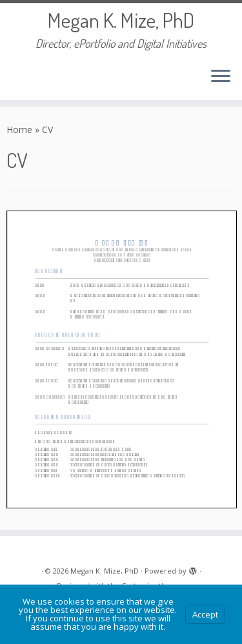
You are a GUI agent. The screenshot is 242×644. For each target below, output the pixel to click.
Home (19, 130)
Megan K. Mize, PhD (121, 20)
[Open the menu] (221, 77)
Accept (205, 614)
